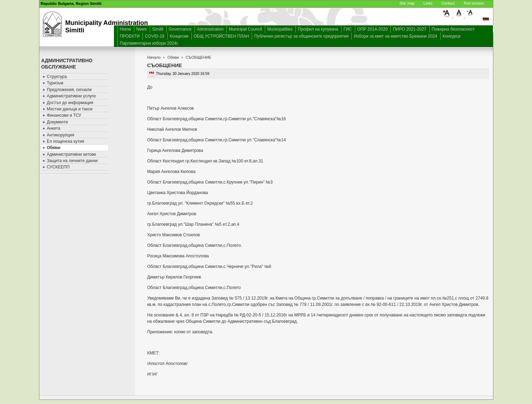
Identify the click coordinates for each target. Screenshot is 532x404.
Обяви (173, 57)
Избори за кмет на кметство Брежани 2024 (395, 36)
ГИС (348, 29)
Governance (180, 29)
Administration (210, 29)
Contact (448, 3)
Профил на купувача (318, 29)
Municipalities (280, 29)
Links (428, 3)
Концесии (179, 36)
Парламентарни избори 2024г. (149, 43)
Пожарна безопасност (453, 29)
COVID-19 (155, 36)
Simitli (158, 29)
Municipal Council (245, 29)
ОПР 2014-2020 (373, 29)
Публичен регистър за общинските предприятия (301, 36)
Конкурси (452, 36)
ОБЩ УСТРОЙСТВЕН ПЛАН (222, 36)
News (142, 29)
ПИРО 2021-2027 (409, 29)
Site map (407, 3)
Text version (474, 3)
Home (126, 29)
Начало (154, 57)
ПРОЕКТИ (130, 36)
